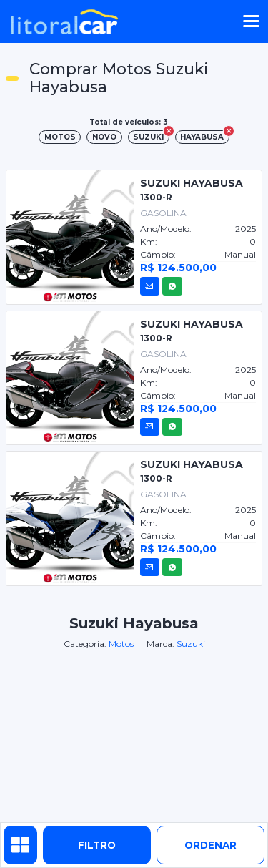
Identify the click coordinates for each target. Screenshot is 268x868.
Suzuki (191, 644)
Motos (121, 644)
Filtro (97, 845)
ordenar (210, 845)
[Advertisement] (134, 737)
